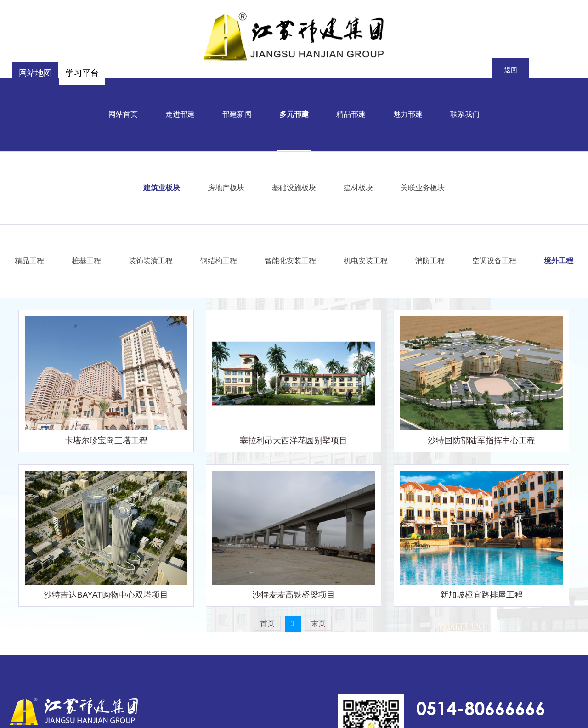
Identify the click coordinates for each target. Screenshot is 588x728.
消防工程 (430, 260)
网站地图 (35, 73)
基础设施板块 (294, 187)
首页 (267, 624)
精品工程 (29, 260)
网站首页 (123, 113)
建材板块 (358, 187)
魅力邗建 (408, 113)
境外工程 (559, 260)
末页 (318, 624)
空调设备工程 (494, 260)
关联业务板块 (423, 187)
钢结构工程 (219, 260)
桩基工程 (86, 260)
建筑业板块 (162, 187)
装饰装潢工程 (151, 260)
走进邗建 (180, 113)
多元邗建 (294, 113)
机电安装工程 (366, 260)
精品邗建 (351, 113)
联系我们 (465, 113)
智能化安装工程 (290, 260)
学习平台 (82, 73)
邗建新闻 (237, 113)
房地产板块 (226, 187)
